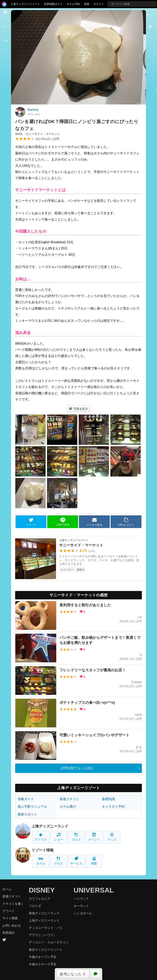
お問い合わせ (12, 926)
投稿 (87, 4)
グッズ (112, 837)
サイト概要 (10, 918)
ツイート (31, 522)
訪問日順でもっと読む (77, 768)
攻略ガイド (26, 799)
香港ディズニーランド (44, 913)
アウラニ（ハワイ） (43, 935)
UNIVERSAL (94, 890)
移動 (94, 861)
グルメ (76, 837)
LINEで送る (63, 522)
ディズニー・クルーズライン (49, 942)
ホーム (7, 889)
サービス (76, 861)
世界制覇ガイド (53, 4)
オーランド (81, 906)
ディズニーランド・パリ (46, 928)
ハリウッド (81, 899)
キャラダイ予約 (113, 807)
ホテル (41, 861)
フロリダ (35, 906)
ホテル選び (68, 807)
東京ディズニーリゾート (46, 950)
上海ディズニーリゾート (25, 4)
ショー (59, 837)
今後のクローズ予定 (43, 964)
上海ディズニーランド (50, 826)
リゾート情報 (43, 850)
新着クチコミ (70, 799)
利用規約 (9, 933)
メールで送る (94, 522)
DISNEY (42, 890)
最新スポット (27, 814)
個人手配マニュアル (32, 807)
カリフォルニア (40, 899)
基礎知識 (108, 799)
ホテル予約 (73, 4)
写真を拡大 (79, 409)
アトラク (41, 837)
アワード (9, 911)
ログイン (99, 4)
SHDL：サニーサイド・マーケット (38, 134)
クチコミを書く (13, 904)
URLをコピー (126, 522)
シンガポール (83, 913)
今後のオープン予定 (43, 957)
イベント (94, 837)
